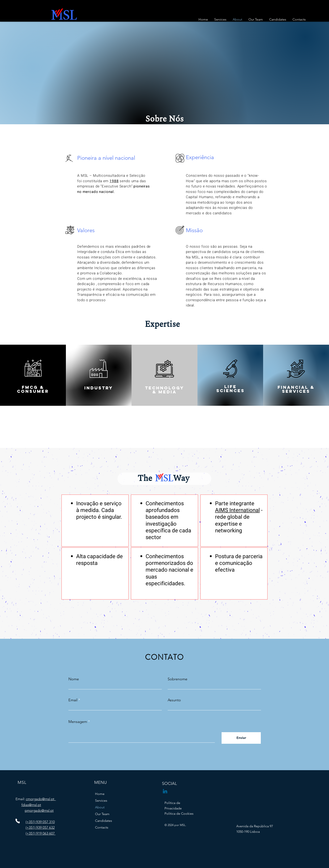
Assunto (174, 700)
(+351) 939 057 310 (40, 822)
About (100, 807)
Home (100, 794)
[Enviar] (241, 738)
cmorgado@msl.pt (41, 799)
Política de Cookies (179, 814)
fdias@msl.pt (31, 805)
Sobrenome (178, 679)
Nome (74, 679)
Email (73, 700)
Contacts (102, 827)
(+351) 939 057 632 (40, 827)
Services (101, 801)
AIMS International (237, 510)
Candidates (104, 821)
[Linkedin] (165, 792)
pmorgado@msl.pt (39, 810)
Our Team (102, 814)
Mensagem (78, 722)
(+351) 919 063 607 (41, 833)
